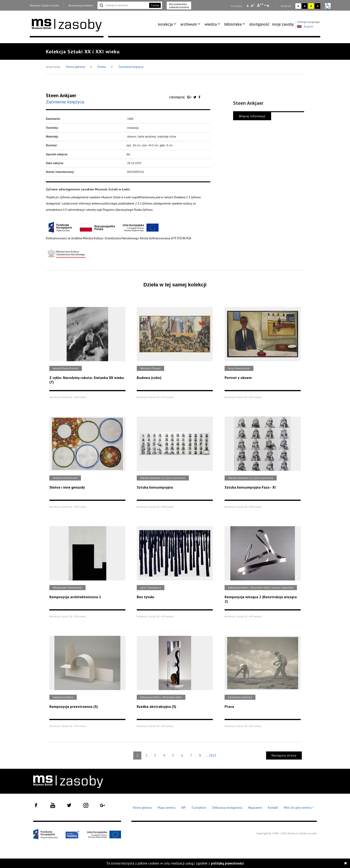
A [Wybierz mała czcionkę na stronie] (248, 6)
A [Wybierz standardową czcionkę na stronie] (253, 6)
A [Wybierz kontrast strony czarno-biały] (305, 6)
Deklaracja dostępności (227, 808)
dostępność (259, 24)
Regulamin (255, 808)
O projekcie (199, 808)
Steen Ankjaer (61, 95)
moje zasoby (283, 24)
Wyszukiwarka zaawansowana (179, 6)
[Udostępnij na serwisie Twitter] (195, 97)
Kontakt (273, 808)
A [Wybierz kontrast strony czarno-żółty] (318, 6)
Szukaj (155, 5)
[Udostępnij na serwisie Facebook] (199, 97)
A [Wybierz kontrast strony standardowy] (298, 6)
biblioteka (233, 24)
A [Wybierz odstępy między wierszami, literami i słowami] (268, 6)
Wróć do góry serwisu (299, 808)
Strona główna (76, 67)
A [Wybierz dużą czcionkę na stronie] (260, 5)
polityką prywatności (227, 863)
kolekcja (165, 24)
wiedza (211, 24)
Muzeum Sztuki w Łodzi (44, 5)
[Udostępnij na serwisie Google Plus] (190, 97)
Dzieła (102, 67)
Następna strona (284, 755)
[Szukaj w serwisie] (123, 5)
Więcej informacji (252, 116)
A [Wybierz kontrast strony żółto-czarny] (311, 6)
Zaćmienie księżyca (131, 67)
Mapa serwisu (167, 808)
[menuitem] (168, 24)
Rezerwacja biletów (81, 5)
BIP (184, 808)
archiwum (189, 24)
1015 (213, 755)
